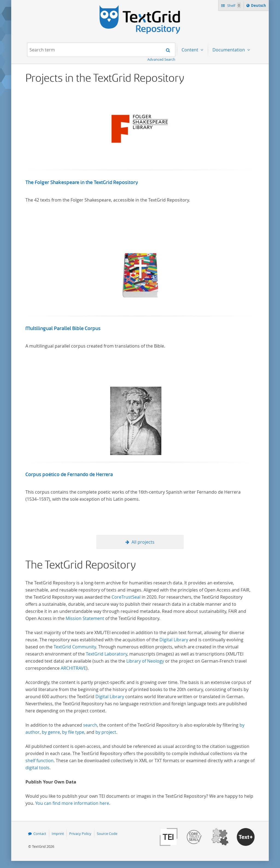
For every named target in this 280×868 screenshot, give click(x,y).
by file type (73, 732)
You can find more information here (72, 803)
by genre (51, 732)
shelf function (40, 761)
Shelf (234, 5)
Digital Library (174, 640)
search (90, 725)
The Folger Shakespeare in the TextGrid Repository (82, 182)
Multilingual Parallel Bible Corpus (63, 328)
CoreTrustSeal (126, 597)
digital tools (37, 768)
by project (106, 732)
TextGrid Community (75, 647)
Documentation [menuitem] (229, 50)
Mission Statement (85, 618)
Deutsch (259, 6)
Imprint (58, 834)
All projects (143, 542)
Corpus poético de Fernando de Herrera (69, 474)
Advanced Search (161, 59)
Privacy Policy (80, 834)
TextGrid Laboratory (107, 654)
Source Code (107, 834)
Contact (40, 834)
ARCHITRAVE (73, 668)
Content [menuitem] (190, 50)
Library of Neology (145, 661)
